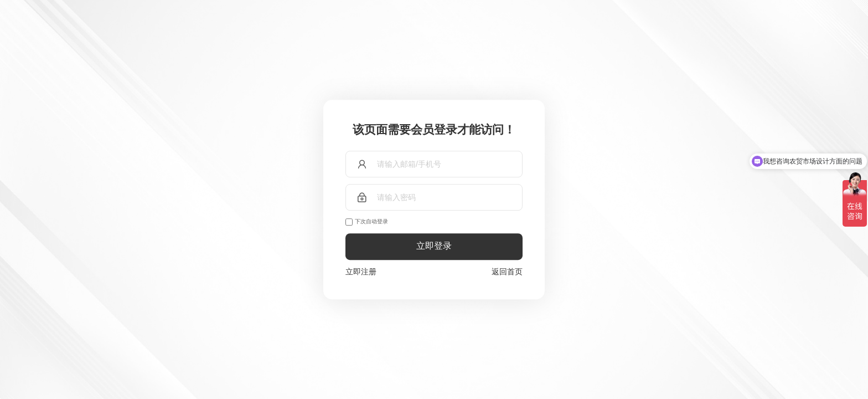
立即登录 (434, 246)
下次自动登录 (371, 221)
